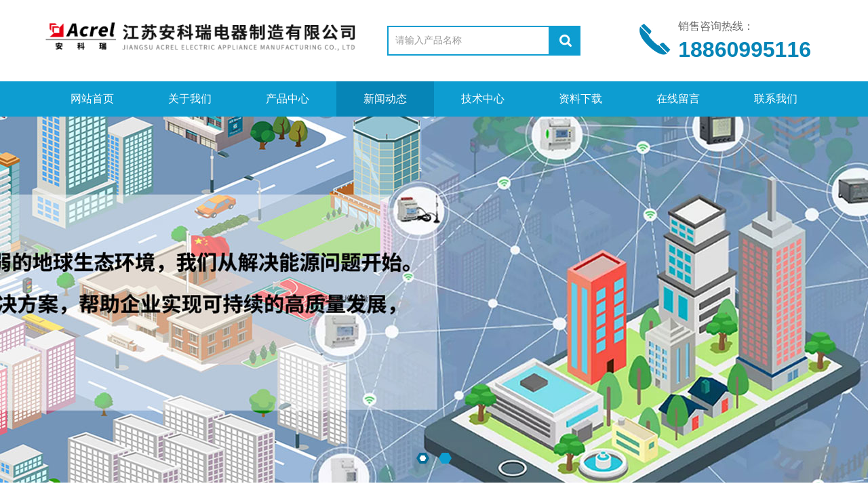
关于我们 (190, 99)
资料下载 (580, 99)
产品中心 (288, 99)
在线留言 (678, 99)
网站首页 (92, 99)
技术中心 (483, 99)
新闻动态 (385, 99)
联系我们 (776, 99)
